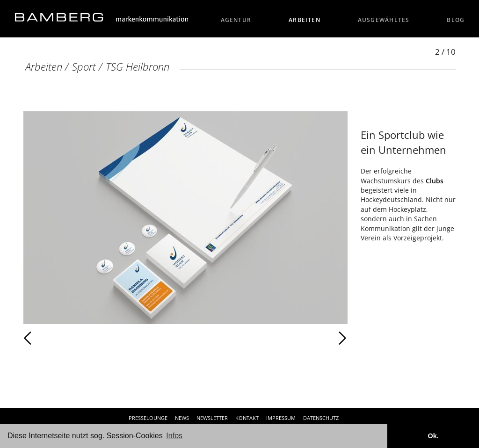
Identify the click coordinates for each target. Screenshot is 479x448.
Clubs (435, 181)
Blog (456, 20)
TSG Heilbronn (138, 67)
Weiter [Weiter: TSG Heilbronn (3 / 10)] (266, 338)
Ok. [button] (433, 436)
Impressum (281, 418)
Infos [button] (174, 436)
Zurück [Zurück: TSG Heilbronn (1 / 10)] (48, 338)
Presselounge (148, 418)
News (182, 418)
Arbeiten (305, 20)
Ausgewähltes (384, 20)
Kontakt (247, 418)
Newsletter (212, 418)
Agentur (236, 20)
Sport (84, 67)
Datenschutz (321, 418)
